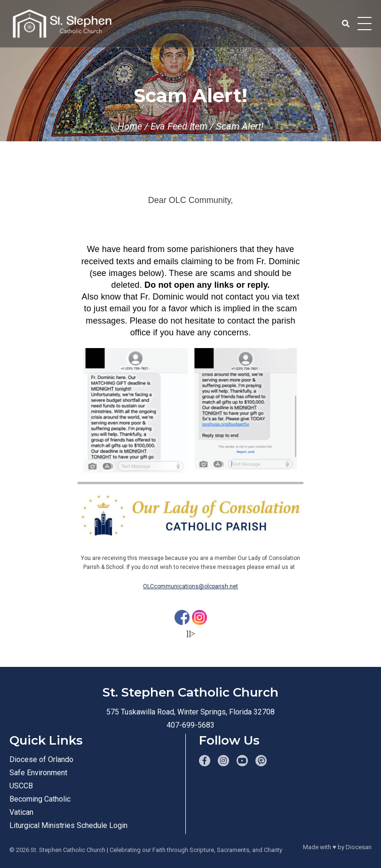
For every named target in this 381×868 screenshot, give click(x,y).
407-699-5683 (190, 725)
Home (130, 126)
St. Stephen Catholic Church (68, 850)
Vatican (21, 812)
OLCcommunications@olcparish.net (190, 586)
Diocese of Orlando (41, 759)
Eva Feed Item (179, 126)
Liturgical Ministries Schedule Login (68, 825)
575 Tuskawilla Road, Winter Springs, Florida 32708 (190, 712)
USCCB (21, 786)
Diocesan (359, 847)
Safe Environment (38, 773)
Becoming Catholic (40, 799)
